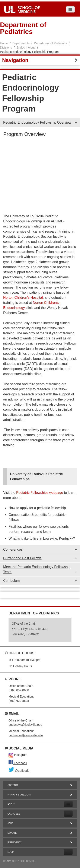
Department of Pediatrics (50, 43)
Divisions (6, 47)
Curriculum (11, 581)
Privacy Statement (40, 795)
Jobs (40, 823)
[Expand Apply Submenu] (68, 804)
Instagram (18, 755)
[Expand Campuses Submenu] (68, 814)
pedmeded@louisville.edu (26, 735)
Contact (40, 785)
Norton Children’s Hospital (23, 298)
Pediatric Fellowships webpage (40, 493)
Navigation (40, 60)
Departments (21, 43)
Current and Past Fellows (22, 558)
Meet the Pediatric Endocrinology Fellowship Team (37, 569)
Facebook (18, 763)
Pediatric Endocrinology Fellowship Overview (37, 122)
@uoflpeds (19, 771)
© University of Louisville (20, 861)
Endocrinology (26, 47)
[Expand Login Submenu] (68, 852)
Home (4, 43)
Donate (40, 833)
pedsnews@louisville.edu (25, 725)
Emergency (40, 842)
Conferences (13, 549)
